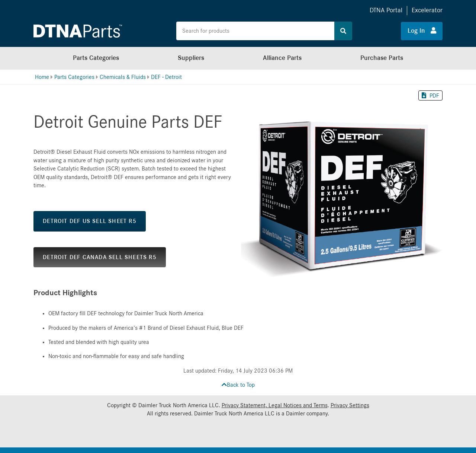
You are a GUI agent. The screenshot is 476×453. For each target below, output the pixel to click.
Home (42, 77)
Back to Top (238, 385)
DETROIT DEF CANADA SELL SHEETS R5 (100, 257)
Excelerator (427, 10)
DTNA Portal (386, 10)
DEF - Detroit (166, 77)
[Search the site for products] (255, 31)
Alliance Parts (282, 58)
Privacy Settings (350, 405)
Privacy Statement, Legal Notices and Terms (275, 405)
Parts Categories (96, 58)
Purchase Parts (382, 58)
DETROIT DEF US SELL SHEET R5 (90, 221)
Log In (422, 31)
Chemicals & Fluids (123, 77)
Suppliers (191, 58)
